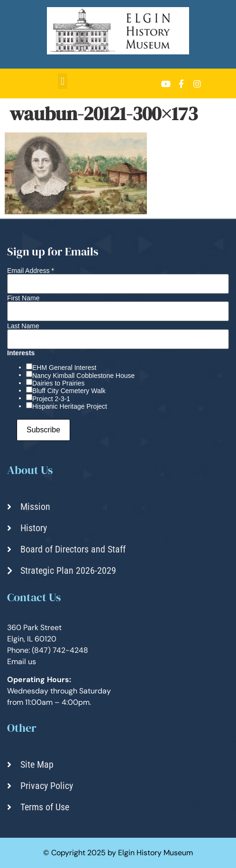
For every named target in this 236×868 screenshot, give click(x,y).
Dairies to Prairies (58, 383)
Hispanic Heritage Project (70, 406)
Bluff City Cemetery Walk (69, 391)
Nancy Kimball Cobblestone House (83, 376)
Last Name (23, 326)
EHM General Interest (64, 368)
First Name (23, 298)
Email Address (31, 271)
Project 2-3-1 (51, 399)
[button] (62, 81)
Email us (22, 662)
